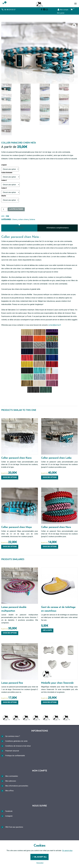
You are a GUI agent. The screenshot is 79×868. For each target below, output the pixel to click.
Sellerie (32, 234)
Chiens (15, 234)
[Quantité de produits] (4, 223)
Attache (4, 210)
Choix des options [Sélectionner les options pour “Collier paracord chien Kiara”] (10, 491)
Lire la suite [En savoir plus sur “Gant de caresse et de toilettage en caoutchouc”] (47, 644)
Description (19, 242)
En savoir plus (67, 851)
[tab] (19, 242)
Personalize (40, 863)
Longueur (4, 179)
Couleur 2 (4, 194)
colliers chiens (23, 234)
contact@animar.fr (55, 339)
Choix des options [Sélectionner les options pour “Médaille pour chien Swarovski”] (50, 716)
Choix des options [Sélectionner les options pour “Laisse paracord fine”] (10, 716)
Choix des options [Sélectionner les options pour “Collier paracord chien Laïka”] (50, 491)
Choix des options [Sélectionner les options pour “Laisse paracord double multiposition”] (10, 647)
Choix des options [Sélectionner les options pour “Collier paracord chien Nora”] (50, 561)
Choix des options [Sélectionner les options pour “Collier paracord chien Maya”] (10, 561)
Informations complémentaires (58, 242)
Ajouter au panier (16, 223)
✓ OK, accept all (39, 857)
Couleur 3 (4, 202)
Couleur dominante (7, 187)
